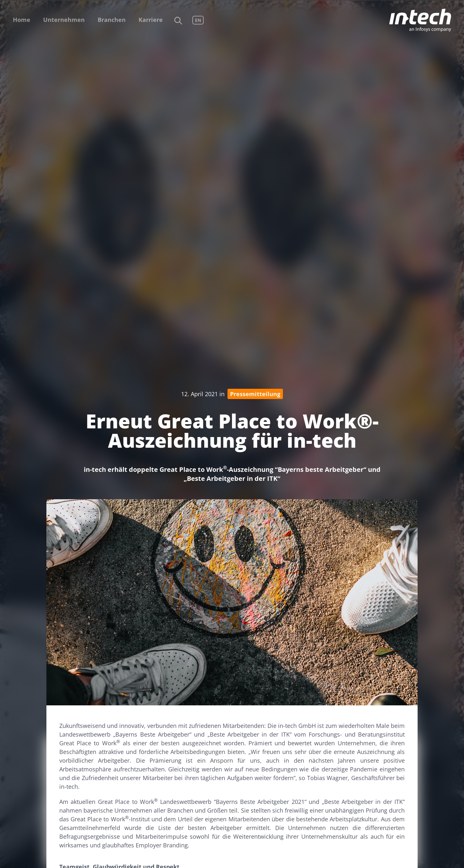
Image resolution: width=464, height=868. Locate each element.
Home (22, 20)
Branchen (112, 20)
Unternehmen (64, 20)
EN (198, 20)
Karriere (151, 20)
